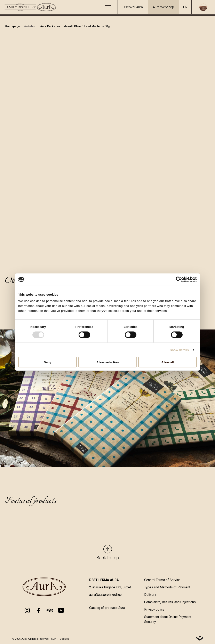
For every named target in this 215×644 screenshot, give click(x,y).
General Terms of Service (162, 580)
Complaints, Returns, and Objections (170, 602)
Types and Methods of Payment (167, 587)
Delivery (150, 595)
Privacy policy (154, 610)
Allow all (168, 362)
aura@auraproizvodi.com (107, 595)
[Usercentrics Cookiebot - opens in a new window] (179, 279)
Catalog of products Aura (107, 608)
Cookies (65, 639)
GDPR (54, 639)
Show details (179, 350)
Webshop (30, 26)
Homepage (13, 26)
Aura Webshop (163, 7)
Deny (47, 362)
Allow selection (107, 362)
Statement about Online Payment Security (168, 619)
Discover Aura (133, 7)
